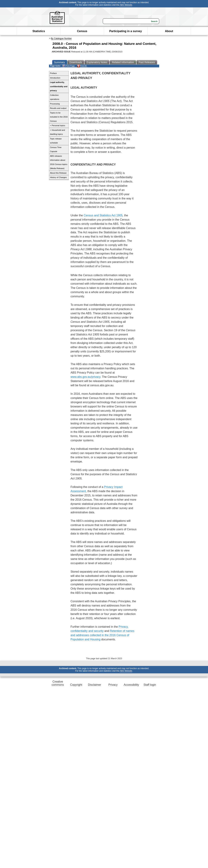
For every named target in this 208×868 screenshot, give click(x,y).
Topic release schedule (56, 141)
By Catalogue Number (61, 38)
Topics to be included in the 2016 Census (59, 117)
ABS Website (126, 5)
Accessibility (131, 685)
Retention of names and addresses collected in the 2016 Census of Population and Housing (102, 635)
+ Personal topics (58, 125)
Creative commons (58, 683)
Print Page (68, 66)
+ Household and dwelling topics (58, 132)
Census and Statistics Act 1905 (103, 215)
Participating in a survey (126, 31)
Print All (82, 66)
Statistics (39, 31)
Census (82, 31)
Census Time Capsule (56, 149)
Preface (53, 73)
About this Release (58, 173)
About (169, 31)
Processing (55, 104)
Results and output (58, 108)
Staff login (150, 685)
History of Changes (58, 177)
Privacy (113, 685)
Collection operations (55, 97)
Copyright (76, 685)
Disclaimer (95, 685)
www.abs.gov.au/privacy (85, 377)
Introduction (55, 78)
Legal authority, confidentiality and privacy (59, 86)
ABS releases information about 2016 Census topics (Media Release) (59, 162)
